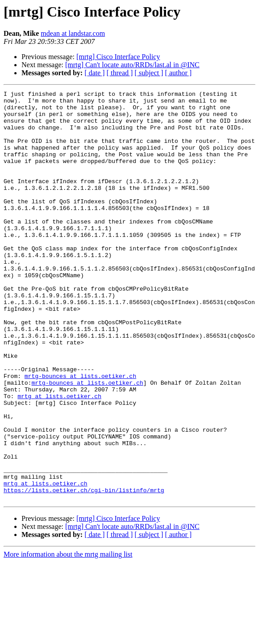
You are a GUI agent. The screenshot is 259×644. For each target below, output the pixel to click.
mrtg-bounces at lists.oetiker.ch (81, 434)
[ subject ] (149, 73)
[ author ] (178, 73)
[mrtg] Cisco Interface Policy (118, 57)
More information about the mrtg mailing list (68, 636)
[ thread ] (120, 73)
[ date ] (95, 73)
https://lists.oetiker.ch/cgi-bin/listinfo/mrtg (84, 571)
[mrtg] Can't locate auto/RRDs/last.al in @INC (132, 65)
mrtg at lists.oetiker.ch (59, 458)
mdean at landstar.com (73, 33)
